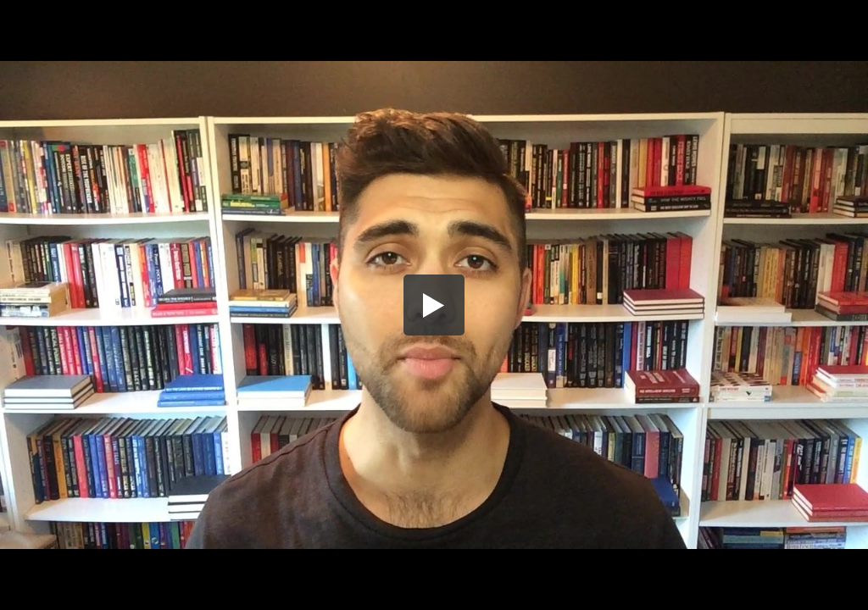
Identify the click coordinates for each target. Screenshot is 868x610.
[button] (434, 305)
